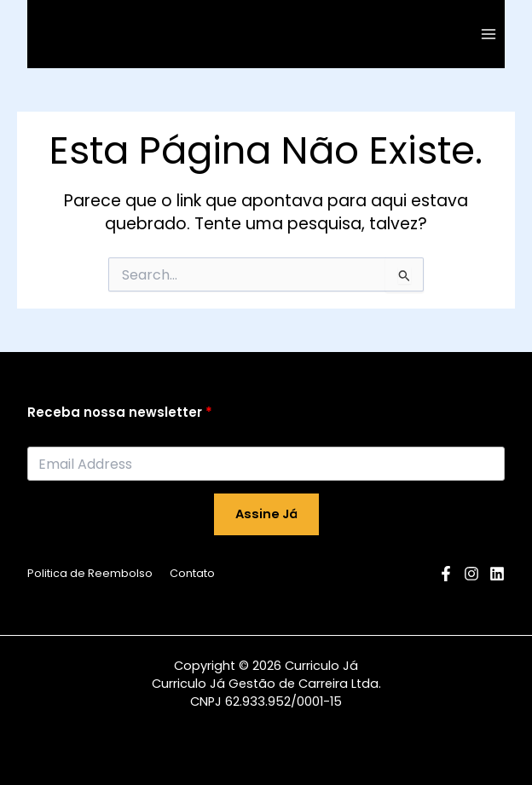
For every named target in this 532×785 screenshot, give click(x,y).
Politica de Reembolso (90, 573)
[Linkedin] (497, 574)
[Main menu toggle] (489, 34)
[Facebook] (446, 574)
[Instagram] (471, 574)
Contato (192, 573)
